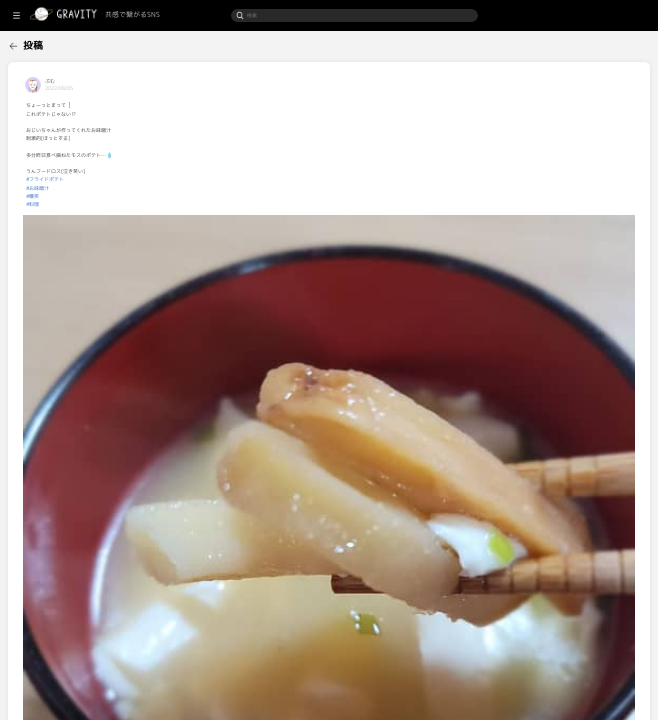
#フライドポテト (127, 179)
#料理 (114, 204)
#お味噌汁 (119, 188)
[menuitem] (41, 43)
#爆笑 (114, 196)
